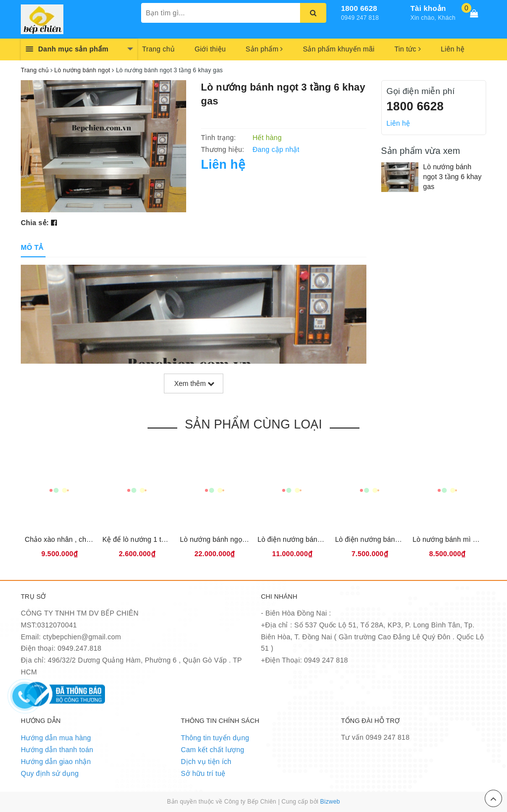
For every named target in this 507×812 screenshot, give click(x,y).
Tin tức (407, 49)
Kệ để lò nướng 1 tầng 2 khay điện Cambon (171, 539)
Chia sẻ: (35, 223)
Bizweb (330, 802)
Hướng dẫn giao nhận (56, 762)
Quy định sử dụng (50, 773)
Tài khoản (428, 8)
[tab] (32, 247)
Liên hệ (453, 49)
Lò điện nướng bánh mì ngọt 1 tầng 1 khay (402, 539)
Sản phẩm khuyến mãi (339, 49)
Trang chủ (158, 49)
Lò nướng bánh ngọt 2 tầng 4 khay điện (242, 539)
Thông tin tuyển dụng (215, 738)
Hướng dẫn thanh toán (57, 750)
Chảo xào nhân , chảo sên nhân (75, 539)
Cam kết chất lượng (212, 750)
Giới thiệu (210, 49)
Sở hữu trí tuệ (203, 773)
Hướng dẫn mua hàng (56, 738)
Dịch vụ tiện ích (206, 762)
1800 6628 (359, 8)
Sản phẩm (264, 49)
